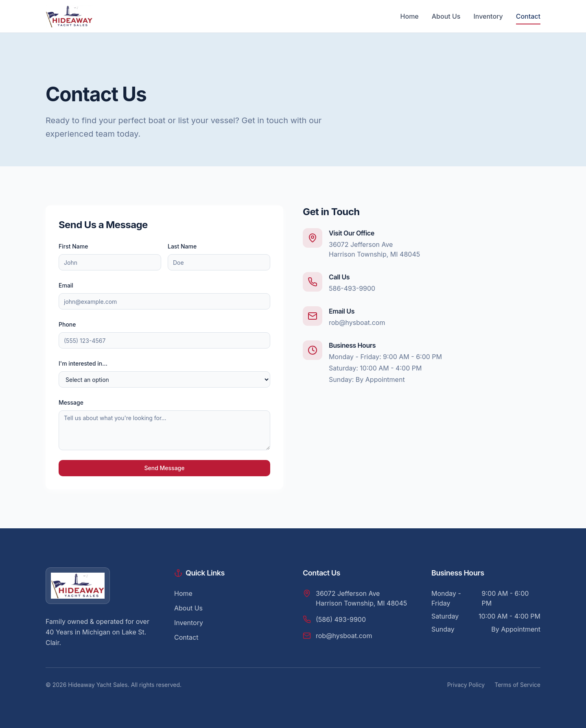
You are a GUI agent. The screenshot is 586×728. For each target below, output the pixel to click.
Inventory (488, 16)
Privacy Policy (466, 685)
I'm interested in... (83, 363)
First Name (73, 246)
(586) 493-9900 (341, 619)
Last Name (182, 246)
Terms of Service (517, 685)
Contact (528, 16)
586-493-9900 (352, 288)
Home (410, 16)
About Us (446, 16)
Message (71, 402)
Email (66, 285)
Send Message (164, 468)
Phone (67, 324)
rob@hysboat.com (357, 323)
